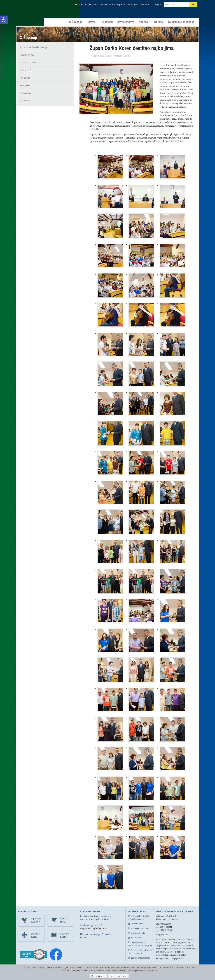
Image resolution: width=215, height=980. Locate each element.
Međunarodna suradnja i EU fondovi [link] (96, 934)
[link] (4, 20)
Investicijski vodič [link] (138, 933)
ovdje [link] (154, 971)
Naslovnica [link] (79, 5)
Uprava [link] (92, 22)
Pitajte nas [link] (145, 5)
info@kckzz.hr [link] (162, 935)
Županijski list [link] (25, 100)
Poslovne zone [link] (137, 924)
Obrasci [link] (160, 22)
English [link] (158, 5)
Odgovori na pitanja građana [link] (171, 958)
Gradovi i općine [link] (27, 70)
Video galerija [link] (26, 85)
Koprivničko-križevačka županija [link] (33, 9)
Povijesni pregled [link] (27, 55)
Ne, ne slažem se (118, 976)
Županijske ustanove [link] (36, 920)
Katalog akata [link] (120, 5)
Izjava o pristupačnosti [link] (140, 958)
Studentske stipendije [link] (182, 22)
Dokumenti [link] (109, 5)
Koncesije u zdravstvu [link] (140, 928)
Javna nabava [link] (127, 22)
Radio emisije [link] (25, 93)
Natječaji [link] (145, 22)
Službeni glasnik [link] (133, 5)
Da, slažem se (98, 976)
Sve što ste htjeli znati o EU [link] (92, 925)
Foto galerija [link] (25, 78)
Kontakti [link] (88, 5)
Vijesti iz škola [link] (64, 920)
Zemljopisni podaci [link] (28, 62)
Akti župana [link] (136, 938)
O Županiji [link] (77, 22)
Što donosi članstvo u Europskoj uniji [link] (96, 916)
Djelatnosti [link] (107, 22)
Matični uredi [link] (98, 5)
